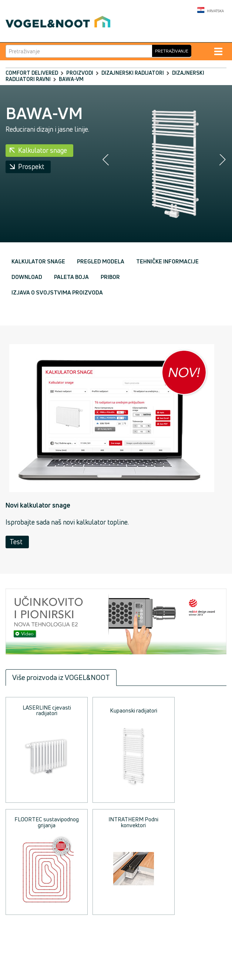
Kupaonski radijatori (134, 710)
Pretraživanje (172, 51)
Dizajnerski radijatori (133, 73)
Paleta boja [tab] (71, 277)
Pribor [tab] (110, 277)
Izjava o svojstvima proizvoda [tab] (57, 292)
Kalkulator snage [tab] (38, 261)
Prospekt (31, 166)
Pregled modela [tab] (101, 261)
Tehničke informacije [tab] (167, 261)
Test (16, 542)
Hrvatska (211, 11)
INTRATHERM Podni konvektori (133, 822)
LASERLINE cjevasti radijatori (47, 710)
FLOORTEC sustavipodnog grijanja (47, 822)
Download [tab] (27, 277)
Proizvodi (80, 73)
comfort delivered (32, 73)
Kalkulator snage (43, 150)
